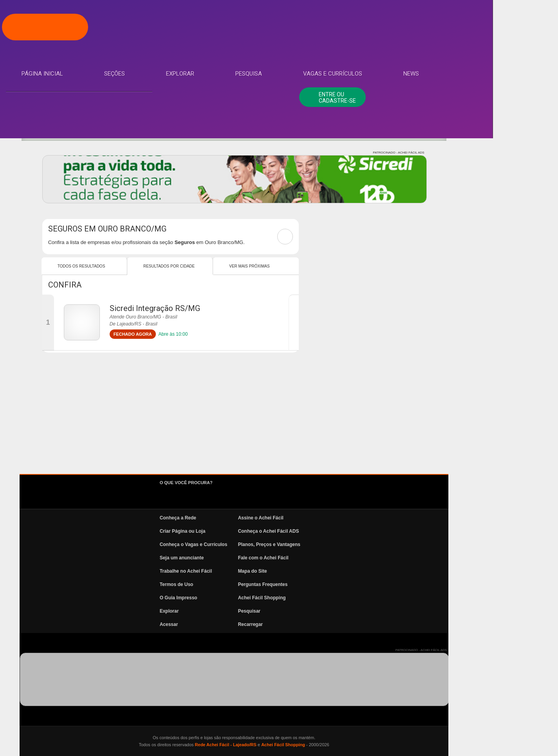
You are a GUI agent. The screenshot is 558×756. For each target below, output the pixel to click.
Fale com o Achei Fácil (373, 558)
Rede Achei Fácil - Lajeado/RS (335, 745)
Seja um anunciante (292, 558)
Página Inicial (52, 83)
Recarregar (360, 624)
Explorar (45, 130)
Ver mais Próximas (359, 266)
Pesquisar (359, 611)
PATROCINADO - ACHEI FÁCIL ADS (508, 153)
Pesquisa (45, 154)
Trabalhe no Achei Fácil (296, 571)
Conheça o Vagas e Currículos (303, 544)
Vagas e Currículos (61, 177)
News (39, 201)
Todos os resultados (191, 266)
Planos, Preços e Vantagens (379, 544)
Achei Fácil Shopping (372, 598)
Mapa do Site (362, 571)
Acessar (279, 624)
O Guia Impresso (288, 598)
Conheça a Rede (288, 518)
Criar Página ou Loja (292, 531)
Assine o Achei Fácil (370, 518)
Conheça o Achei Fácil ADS (378, 531)
